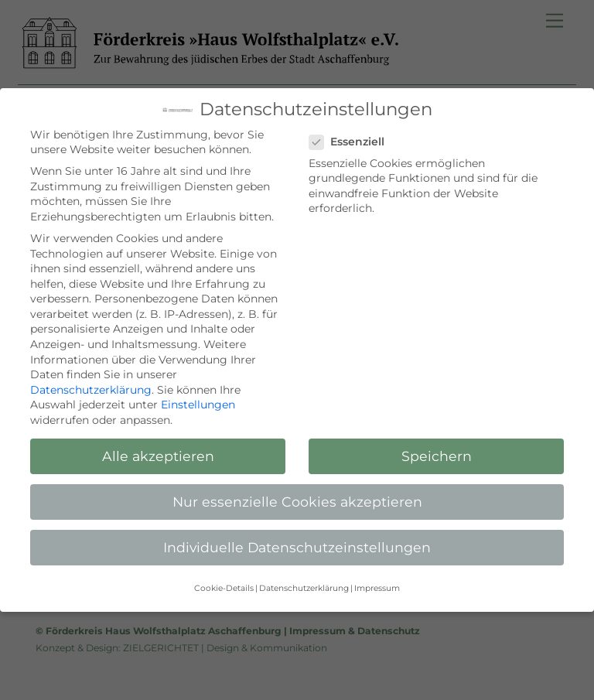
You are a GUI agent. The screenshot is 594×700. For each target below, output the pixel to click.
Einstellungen (198, 405)
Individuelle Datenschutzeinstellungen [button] (297, 547)
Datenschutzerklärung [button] (304, 588)
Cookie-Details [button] (224, 588)
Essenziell (354, 142)
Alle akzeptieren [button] (158, 456)
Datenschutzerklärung (91, 390)
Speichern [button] (437, 456)
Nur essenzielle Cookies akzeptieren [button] (297, 502)
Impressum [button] (377, 588)
